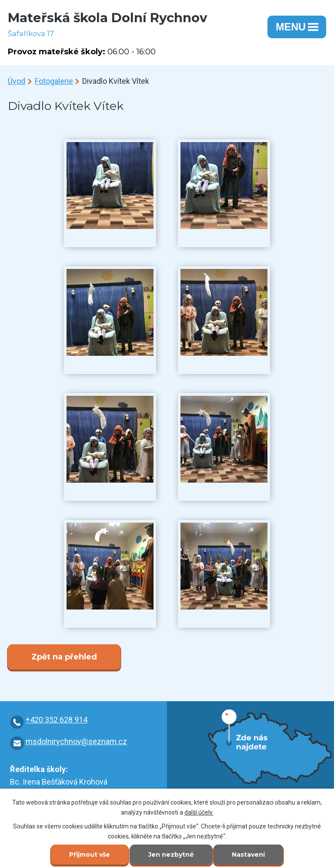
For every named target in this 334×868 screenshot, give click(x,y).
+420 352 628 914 (57, 720)
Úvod (17, 81)
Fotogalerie (54, 81)
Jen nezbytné (171, 855)
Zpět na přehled (64, 657)
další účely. (199, 812)
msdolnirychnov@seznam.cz (76, 741)
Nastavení (248, 855)
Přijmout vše (90, 855)
